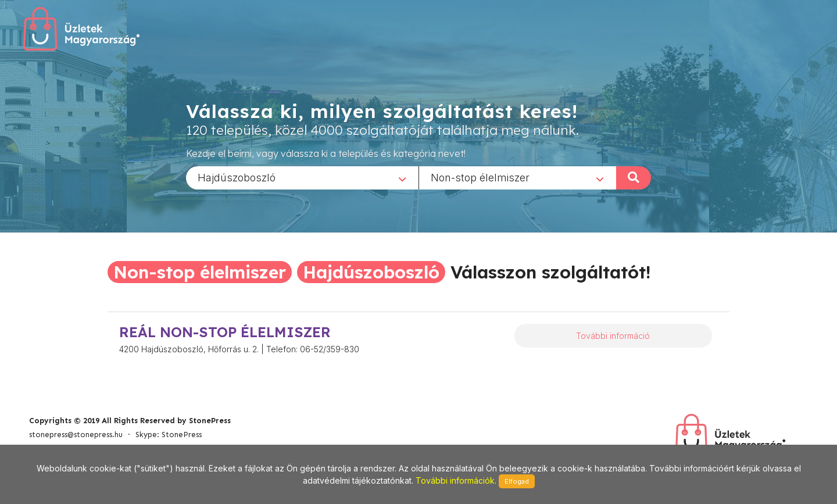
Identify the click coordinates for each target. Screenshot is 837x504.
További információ (613, 336)
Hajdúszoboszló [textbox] (237, 177)
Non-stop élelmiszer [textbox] (480, 177)
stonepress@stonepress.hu (76, 435)
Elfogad (517, 481)
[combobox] (302, 177)
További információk (455, 480)
